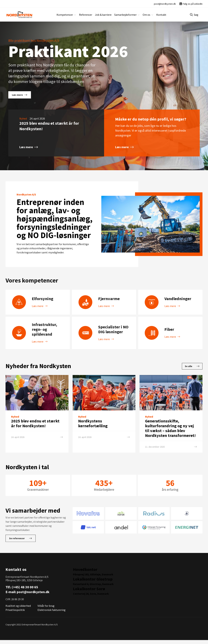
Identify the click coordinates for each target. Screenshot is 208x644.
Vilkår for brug (46, 610)
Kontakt (159, 15)
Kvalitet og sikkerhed (17, 610)
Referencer (87, 15)
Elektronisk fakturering (50, 614)
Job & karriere (104, 15)
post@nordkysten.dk (33, 596)
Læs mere (19, 95)
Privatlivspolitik (14, 614)
